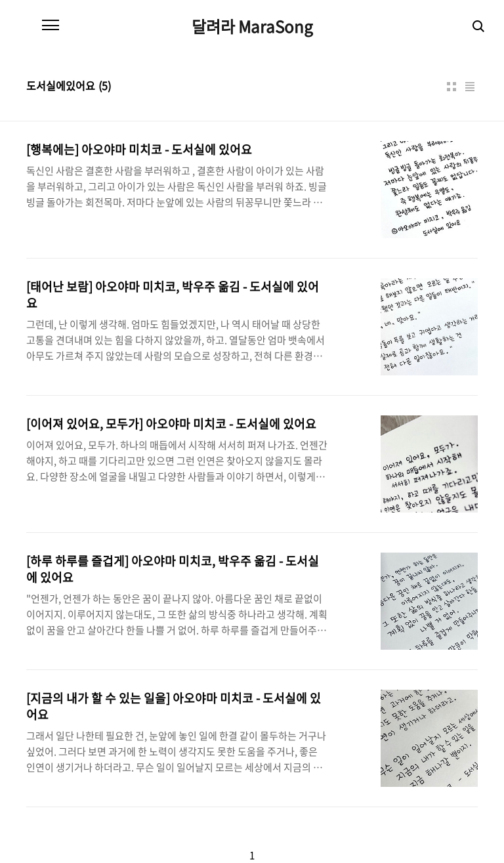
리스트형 (470, 87)
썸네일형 (451, 87)
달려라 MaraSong (252, 26)
